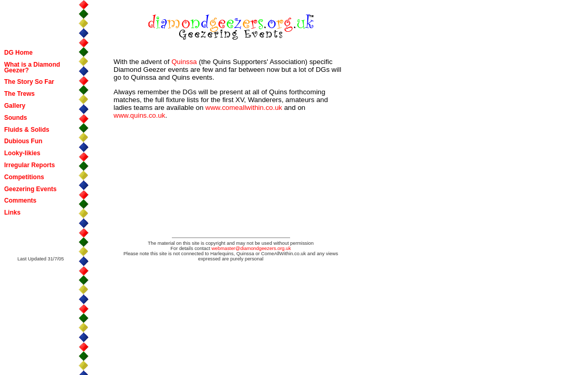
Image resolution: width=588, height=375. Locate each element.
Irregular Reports (29, 165)
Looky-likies (22, 153)
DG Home (18, 53)
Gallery (15, 106)
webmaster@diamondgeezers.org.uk (251, 248)
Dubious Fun (23, 141)
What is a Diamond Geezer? (32, 67)
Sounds (16, 118)
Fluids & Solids (27, 130)
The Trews (20, 94)
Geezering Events (30, 189)
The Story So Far (29, 82)
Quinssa (184, 62)
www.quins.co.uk (139, 115)
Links (12, 213)
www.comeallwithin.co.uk (243, 108)
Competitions (24, 177)
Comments (20, 201)
